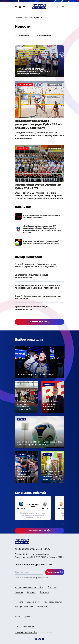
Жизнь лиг (42, 607)
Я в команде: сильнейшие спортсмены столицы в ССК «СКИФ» (24, 405)
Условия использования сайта (29, 587)
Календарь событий (53, 602)
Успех (17, 617)
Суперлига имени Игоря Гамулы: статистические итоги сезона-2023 (52, 475)
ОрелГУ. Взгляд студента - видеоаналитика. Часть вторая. (38, 297)
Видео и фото (33, 602)
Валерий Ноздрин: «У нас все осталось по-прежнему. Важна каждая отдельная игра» (37, 287)
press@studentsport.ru (25, 626)
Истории (22, 454)
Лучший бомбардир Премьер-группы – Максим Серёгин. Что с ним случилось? (36, 265)
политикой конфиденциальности (37, 578)
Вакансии (32, 592)
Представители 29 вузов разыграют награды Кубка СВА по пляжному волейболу (38, 124)
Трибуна (28, 617)
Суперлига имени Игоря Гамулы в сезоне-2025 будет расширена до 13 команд (39, 443)
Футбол (21, 419)
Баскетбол (49, 384)
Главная (18, 18)
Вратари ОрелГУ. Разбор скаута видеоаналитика (31, 276)
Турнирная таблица (24, 607)
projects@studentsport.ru (26, 632)
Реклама (19, 592)
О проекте (52, 587)
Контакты (45, 592)
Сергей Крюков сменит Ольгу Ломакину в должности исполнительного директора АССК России (51, 405)
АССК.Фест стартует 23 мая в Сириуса (35, 375)
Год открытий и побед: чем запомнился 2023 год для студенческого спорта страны (25, 475)
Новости (28, 18)
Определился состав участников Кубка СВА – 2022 (38, 186)
